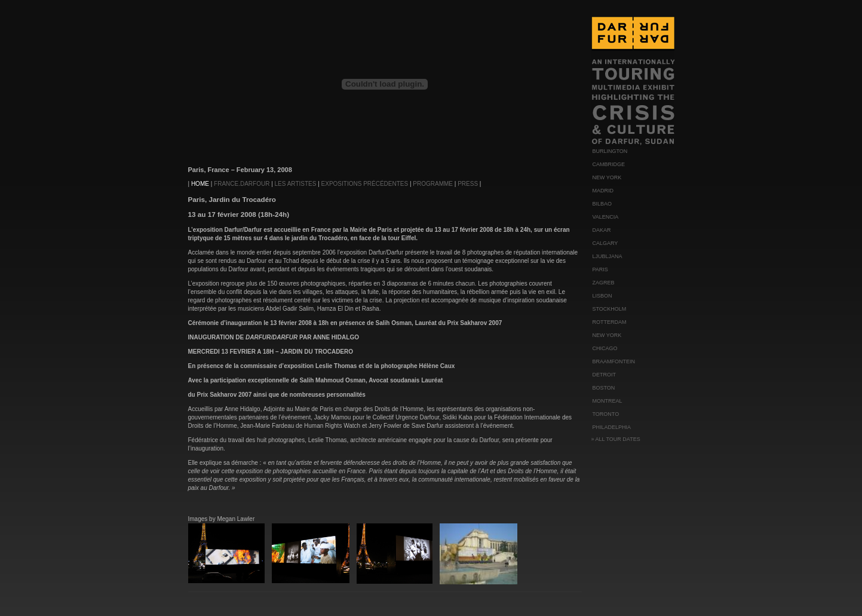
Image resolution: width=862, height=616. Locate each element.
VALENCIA (606, 217)
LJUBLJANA (608, 256)
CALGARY (605, 243)
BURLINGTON (610, 151)
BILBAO (602, 204)
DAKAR (602, 230)
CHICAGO (605, 348)
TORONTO (606, 414)
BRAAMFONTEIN (614, 361)
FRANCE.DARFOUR (242, 184)
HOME (201, 184)
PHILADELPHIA (612, 427)
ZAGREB (604, 283)
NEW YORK (607, 177)
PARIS (600, 269)
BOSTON (604, 388)
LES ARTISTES (296, 184)
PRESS (468, 184)
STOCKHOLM (610, 309)
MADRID (603, 191)
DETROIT (605, 375)
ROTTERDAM (610, 322)
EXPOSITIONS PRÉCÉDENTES (365, 184)
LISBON (602, 296)
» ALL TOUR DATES (616, 439)
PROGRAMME (433, 184)
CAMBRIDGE (609, 164)
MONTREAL (608, 401)
